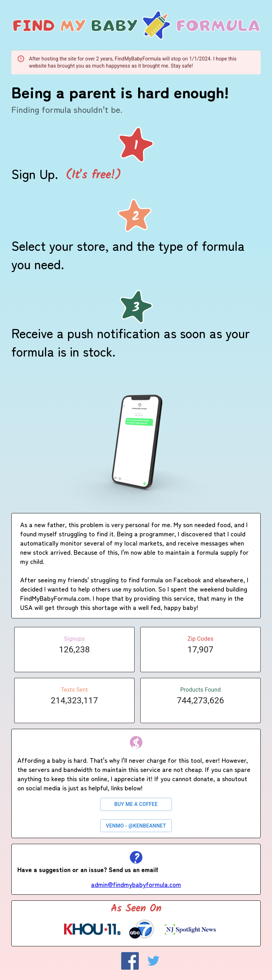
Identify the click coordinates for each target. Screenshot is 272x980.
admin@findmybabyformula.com (136, 884)
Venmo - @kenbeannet (136, 826)
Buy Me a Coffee (136, 804)
